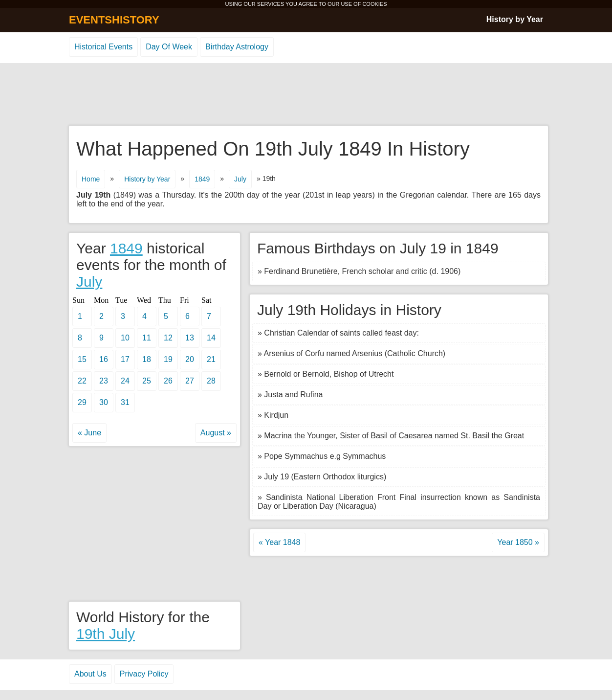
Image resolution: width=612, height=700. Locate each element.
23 (104, 381)
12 (168, 338)
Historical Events (103, 47)
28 (211, 381)
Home (91, 179)
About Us (90, 674)
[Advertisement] (306, 95)
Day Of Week (169, 47)
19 (168, 359)
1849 (202, 179)
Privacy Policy (144, 674)
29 (82, 402)
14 (211, 338)
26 (168, 381)
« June (89, 433)
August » (216, 433)
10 (125, 338)
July (240, 179)
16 (104, 359)
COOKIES (374, 4)
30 (104, 402)
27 (190, 381)
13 (190, 338)
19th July (106, 634)
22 (82, 381)
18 (147, 359)
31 (125, 402)
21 (211, 359)
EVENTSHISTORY (114, 20)
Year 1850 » (518, 542)
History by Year (515, 19)
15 (82, 359)
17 (125, 359)
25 (147, 381)
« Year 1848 (279, 542)
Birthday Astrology (237, 47)
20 (190, 359)
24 (125, 381)
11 (147, 338)
